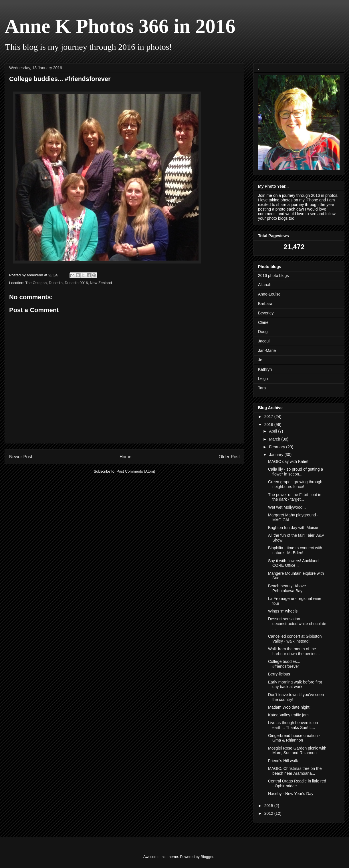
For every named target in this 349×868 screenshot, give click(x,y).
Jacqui (264, 341)
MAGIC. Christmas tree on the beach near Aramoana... (295, 771)
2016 (269, 425)
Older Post (229, 457)
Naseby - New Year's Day (291, 794)
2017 (269, 417)
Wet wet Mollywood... (287, 507)
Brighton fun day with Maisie (293, 528)
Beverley (266, 313)
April (273, 431)
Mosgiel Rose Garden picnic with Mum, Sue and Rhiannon (297, 751)
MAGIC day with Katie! (288, 461)
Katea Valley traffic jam (288, 715)
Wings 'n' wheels (283, 611)
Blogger (207, 857)
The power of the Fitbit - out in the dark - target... (295, 497)
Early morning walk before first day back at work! (295, 684)
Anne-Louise (269, 294)
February (277, 447)
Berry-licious (279, 674)
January (277, 455)
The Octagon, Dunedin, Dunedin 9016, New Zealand (69, 283)
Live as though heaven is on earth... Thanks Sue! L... (293, 725)
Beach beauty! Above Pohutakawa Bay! (287, 588)
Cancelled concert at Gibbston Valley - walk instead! (295, 639)
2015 (269, 806)
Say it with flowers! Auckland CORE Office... (293, 563)
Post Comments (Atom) (136, 471)
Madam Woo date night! (289, 707)
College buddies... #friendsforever (284, 664)
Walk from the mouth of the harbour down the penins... (294, 651)
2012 (269, 813)
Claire (263, 322)
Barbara (265, 304)
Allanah (265, 285)
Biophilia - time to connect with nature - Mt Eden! (295, 550)
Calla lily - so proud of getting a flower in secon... (296, 472)
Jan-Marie (267, 350)
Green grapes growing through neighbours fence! (295, 484)
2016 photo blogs (273, 276)
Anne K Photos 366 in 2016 (120, 26)
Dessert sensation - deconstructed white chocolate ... (297, 624)
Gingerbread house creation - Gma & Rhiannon (294, 738)
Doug (263, 332)
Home (126, 457)
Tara (262, 388)
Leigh (263, 378)
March (275, 439)
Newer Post (21, 457)
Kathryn (265, 369)
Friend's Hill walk (283, 761)
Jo (260, 360)
